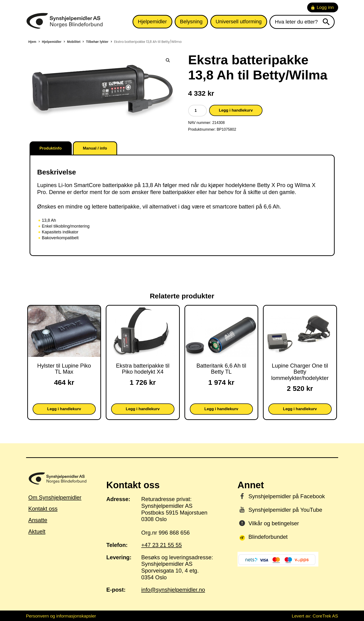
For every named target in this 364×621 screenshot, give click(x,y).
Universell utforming (239, 22)
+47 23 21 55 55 (162, 545)
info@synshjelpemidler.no (173, 590)
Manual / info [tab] (95, 148)
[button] (168, 60)
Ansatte (38, 520)
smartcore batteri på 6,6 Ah (246, 206)
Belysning (191, 22)
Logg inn (323, 7)
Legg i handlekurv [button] (64, 409)
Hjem (32, 42)
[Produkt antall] (197, 111)
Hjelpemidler (152, 22)
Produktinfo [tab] (51, 148)
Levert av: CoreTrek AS (315, 616)
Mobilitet (74, 42)
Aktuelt (37, 531)
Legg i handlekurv (236, 110)
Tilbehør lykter (97, 42)
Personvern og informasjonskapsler (61, 616)
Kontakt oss (43, 509)
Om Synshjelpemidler (55, 497)
